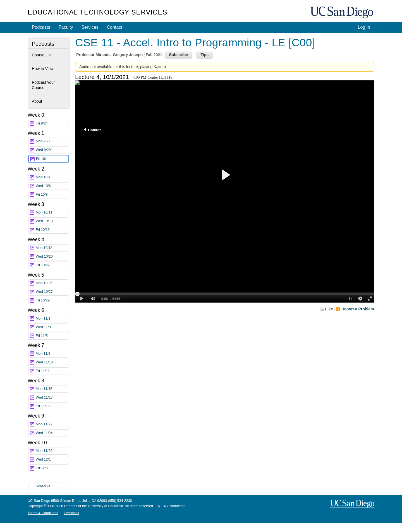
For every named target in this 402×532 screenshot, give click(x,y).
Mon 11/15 (52, 389)
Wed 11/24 (52, 433)
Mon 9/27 (52, 141)
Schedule (43, 486)
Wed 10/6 (52, 186)
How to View (43, 69)
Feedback (71, 513)
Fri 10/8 (52, 195)
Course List (42, 55)
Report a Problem (358, 309)
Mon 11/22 (52, 424)
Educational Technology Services (97, 12)
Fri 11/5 (52, 336)
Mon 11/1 (52, 319)
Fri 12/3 (52, 468)
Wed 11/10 (52, 362)
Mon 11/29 (52, 451)
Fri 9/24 (52, 124)
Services (90, 27)
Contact (115, 27)
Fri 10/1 (52, 159)
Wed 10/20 (52, 257)
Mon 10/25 (52, 283)
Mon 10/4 (52, 177)
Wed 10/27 (52, 292)
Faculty (66, 27)
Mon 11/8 (52, 354)
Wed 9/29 (52, 150)
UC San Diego (342, 13)
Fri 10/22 (52, 265)
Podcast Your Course (43, 85)
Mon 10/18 (52, 248)
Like (329, 309)
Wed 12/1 (52, 460)
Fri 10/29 (52, 300)
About (37, 101)
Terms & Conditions (43, 513)
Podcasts (41, 27)
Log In (364, 27)
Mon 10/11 (52, 213)
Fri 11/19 (52, 406)
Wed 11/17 (52, 398)
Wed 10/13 (52, 221)
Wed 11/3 (52, 327)
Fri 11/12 (52, 371)
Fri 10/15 (52, 230)
